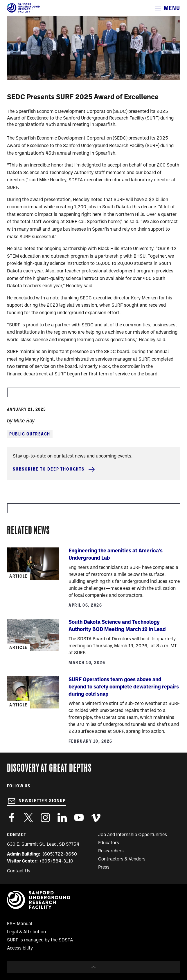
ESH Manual (20, 924)
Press (104, 867)
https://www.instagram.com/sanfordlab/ (45, 818)
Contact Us (19, 871)
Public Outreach (30, 434)
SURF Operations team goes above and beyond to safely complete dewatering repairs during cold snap (124, 687)
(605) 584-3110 (57, 861)
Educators (109, 843)
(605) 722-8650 (60, 854)
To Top (93, 967)
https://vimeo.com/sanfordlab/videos (96, 818)
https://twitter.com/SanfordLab (28, 818)
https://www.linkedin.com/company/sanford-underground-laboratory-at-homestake (62, 818)
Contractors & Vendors (122, 859)
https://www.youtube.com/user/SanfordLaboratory (79, 818)
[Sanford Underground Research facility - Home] (23, 12)
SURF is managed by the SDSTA (40, 940)
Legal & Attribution (26, 932)
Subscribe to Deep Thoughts (49, 469)
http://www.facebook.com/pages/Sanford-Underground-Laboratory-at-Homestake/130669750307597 (12, 818)
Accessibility (20, 948)
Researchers (111, 851)
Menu (172, 8)
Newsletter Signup (42, 801)
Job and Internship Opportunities (133, 835)
